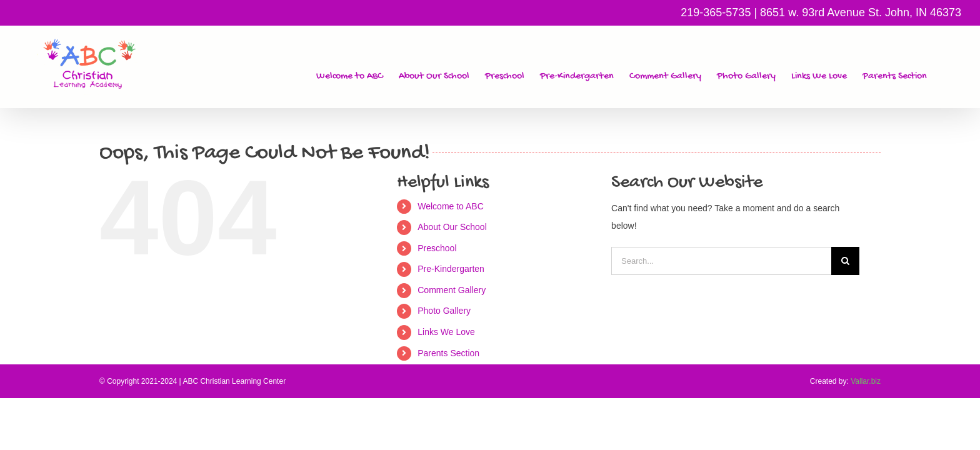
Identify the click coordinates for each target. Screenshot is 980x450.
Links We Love (446, 332)
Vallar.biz (866, 381)
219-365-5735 (716, 12)
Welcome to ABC (451, 206)
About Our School (452, 227)
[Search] (845, 261)
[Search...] (721, 261)
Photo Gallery (444, 311)
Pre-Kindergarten (451, 269)
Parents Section (448, 353)
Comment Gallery (452, 290)
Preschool (437, 248)
